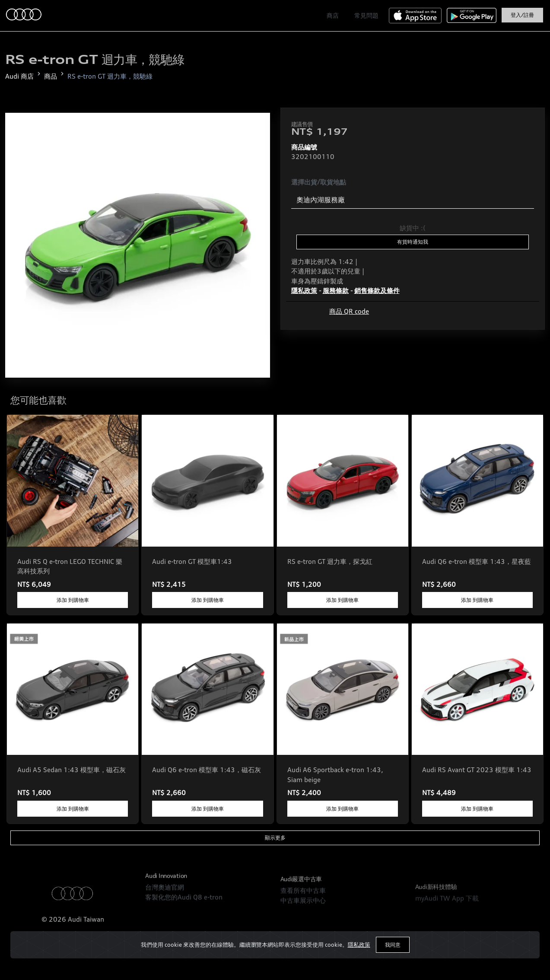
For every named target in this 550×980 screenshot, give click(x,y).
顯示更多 (275, 838)
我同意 (393, 945)
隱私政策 (359, 945)
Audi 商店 (19, 76)
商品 (51, 76)
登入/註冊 (522, 15)
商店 (333, 15)
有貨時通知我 (413, 242)
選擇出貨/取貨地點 (319, 182)
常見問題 (366, 15)
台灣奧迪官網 (165, 926)
